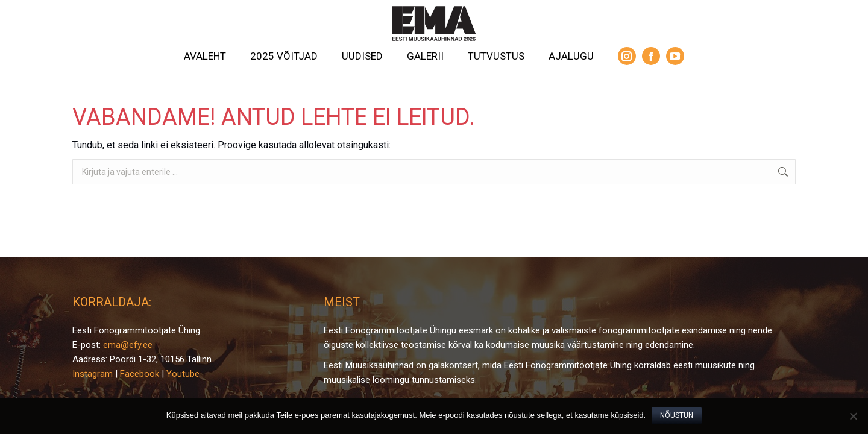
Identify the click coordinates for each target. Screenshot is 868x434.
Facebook (140, 374)
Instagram (93, 374)
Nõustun (677, 415)
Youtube (183, 374)
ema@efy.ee (128, 345)
